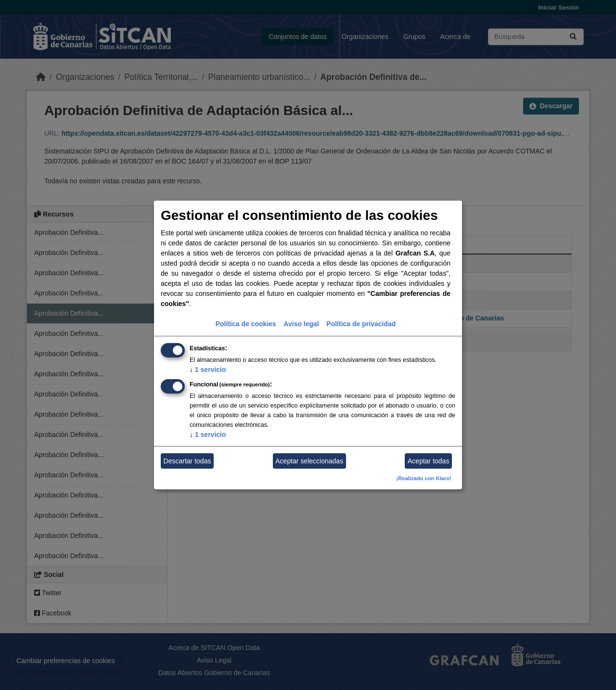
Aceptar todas (428, 461)
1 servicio (208, 370)
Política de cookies (246, 324)
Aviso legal (301, 324)
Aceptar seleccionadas (309, 461)
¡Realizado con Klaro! (424, 478)
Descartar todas (187, 461)
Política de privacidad (361, 324)
